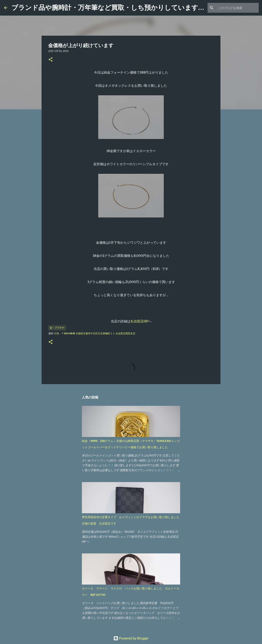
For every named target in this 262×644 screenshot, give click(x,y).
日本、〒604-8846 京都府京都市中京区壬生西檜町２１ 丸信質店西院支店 (95, 333)
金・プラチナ (57, 328)
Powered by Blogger (131, 638)
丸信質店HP (139, 321)
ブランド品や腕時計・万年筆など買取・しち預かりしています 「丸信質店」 (128, 8)
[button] (51, 60)
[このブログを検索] (237, 8)
